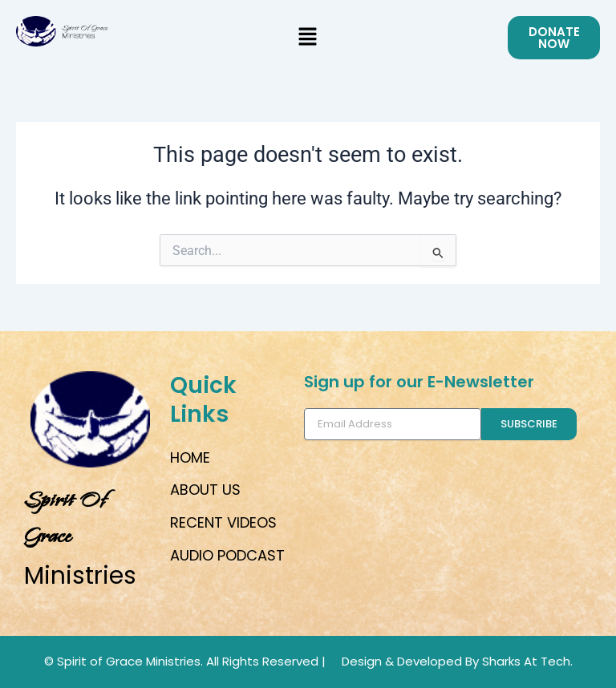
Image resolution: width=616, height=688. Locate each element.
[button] (308, 38)
